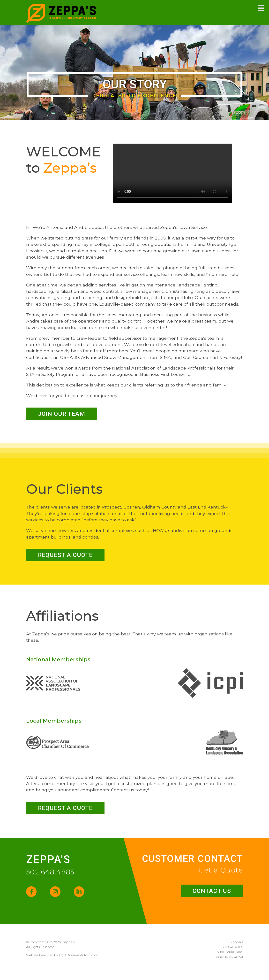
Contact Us (208, 897)
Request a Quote (71, 558)
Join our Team (66, 414)
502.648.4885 (50, 877)
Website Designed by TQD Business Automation (62, 962)
